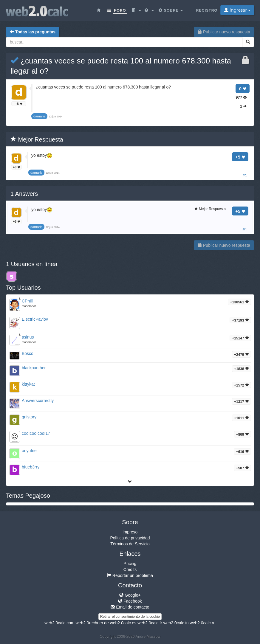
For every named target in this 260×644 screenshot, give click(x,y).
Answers (24, 194)
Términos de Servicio (130, 544)
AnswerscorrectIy (38, 401)
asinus (28, 337)
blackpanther (34, 368)
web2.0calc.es (123, 623)
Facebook (130, 601)
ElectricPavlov (35, 319)
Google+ (130, 595)
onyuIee (29, 451)
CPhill (27, 301)
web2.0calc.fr (150, 623)
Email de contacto (130, 607)
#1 (245, 176)
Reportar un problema (130, 575)
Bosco (28, 353)
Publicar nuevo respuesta (224, 32)
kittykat (28, 384)
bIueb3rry (31, 467)
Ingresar (237, 10)
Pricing (130, 564)
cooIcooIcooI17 (36, 433)
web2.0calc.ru (202, 623)
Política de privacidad (130, 538)
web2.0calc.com (59, 623)
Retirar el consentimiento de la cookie (130, 617)
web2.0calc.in (176, 623)
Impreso (130, 532)
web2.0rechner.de (92, 623)
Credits (130, 569)
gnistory (29, 417)
